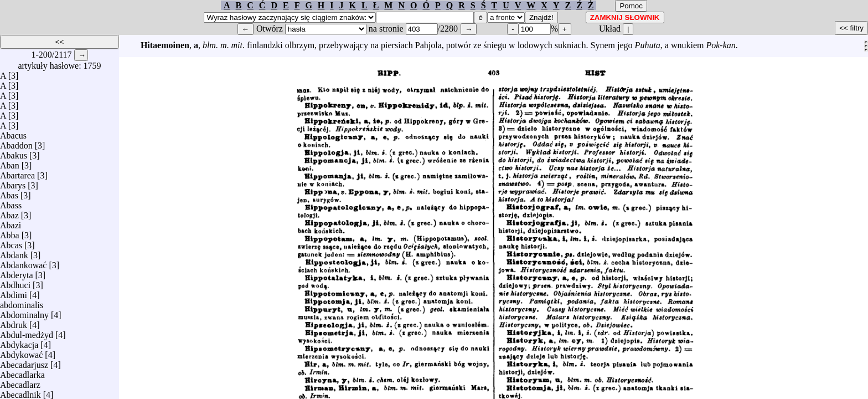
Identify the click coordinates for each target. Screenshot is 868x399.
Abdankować (23, 262)
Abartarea (17, 173)
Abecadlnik (20, 392)
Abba (10, 232)
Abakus (14, 153)
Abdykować (21, 352)
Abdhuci (15, 282)
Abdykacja (19, 342)
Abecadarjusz (24, 362)
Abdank (14, 252)
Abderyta (17, 272)
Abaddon (16, 143)
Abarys (13, 183)
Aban (10, 163)
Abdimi (14, 292)
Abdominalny (24, 312)
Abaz (9, 213)
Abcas (11, 242)
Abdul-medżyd (27, 332)
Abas (9, 193)
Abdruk (14, 322)
